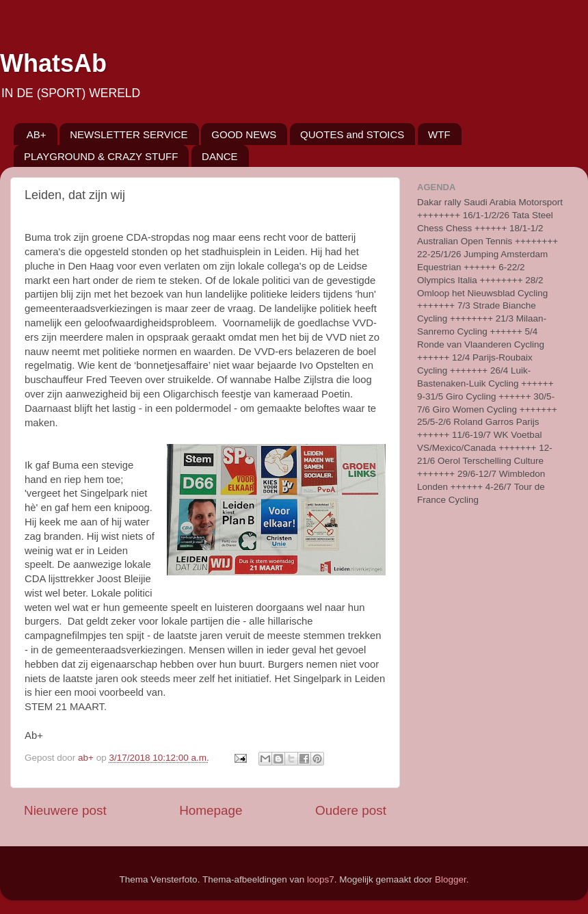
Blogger (451, 879)
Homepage (211, 810)
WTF (439, 134)
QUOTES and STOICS (352, 134)
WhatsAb (53, 63)
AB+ (37, 134)
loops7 (321, 879)
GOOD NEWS (244, 134)
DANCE (220, 156)
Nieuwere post (65, 810)
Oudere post (351, 810)
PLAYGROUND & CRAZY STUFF (101, 156)
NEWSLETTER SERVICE (129, 134)
